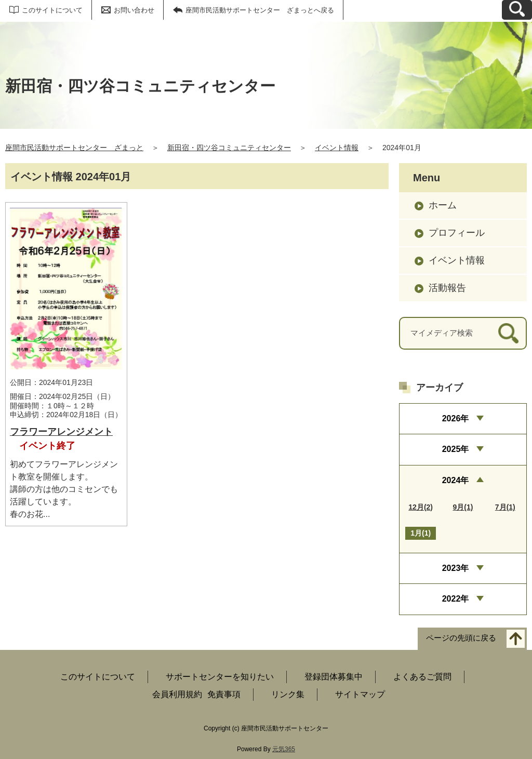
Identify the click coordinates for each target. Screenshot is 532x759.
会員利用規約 (177, 694)
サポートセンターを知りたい (220, 677)
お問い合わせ (134, 10)
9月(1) (463, 507)
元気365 (284, 749)
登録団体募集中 (334, 677)
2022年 (456, 599)
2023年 (456, 568)
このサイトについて (52, 10)
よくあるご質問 (422, 677)
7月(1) (505, 507)
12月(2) (421, 507)
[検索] (508, 333)
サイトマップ (360, 694)
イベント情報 (337, 148)
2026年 (456, 418)
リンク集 (288, 694)
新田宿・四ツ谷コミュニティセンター (229, 148)
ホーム (443, 205)
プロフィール (457, 233)
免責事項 (224, 694)
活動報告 (447, 288)
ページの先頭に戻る (461, 638)
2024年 (456, 480)
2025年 (456, 449)
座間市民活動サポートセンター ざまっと (74, 148)
